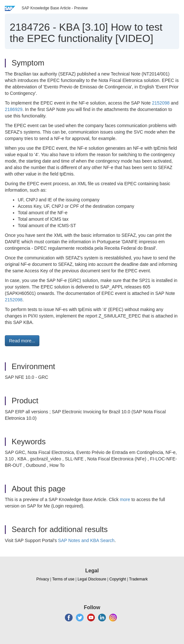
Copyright (118, 579)
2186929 (14, 109)
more (125, 499)
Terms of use (63, 579)
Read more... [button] (22, 341)
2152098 (161, 103)
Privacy (43, 579)
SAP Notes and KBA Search (86, 540)
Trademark (138, 579)
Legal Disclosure (92, 579)
